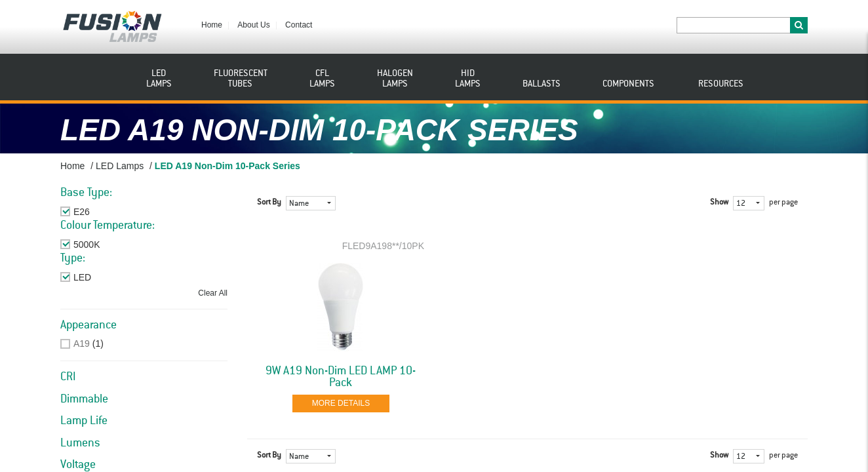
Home (212, 25)
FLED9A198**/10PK (383, 246)
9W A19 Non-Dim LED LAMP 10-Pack (341, 377)
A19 (82, 344)
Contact (299, 25)
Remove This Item (110, 212)
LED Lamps (120, 166)
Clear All (213, 293)
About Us (253, 25)
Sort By (269, 203)
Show (719, 203)
